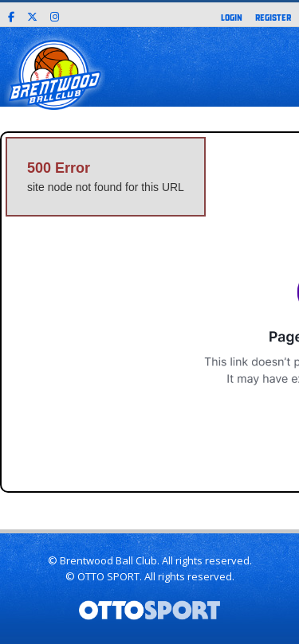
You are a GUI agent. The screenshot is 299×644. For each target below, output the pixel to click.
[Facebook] (11, 15)
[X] (32, 15)
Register (273, 17)
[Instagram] (55, 15)
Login (232, 17)
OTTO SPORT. (110, 576)
